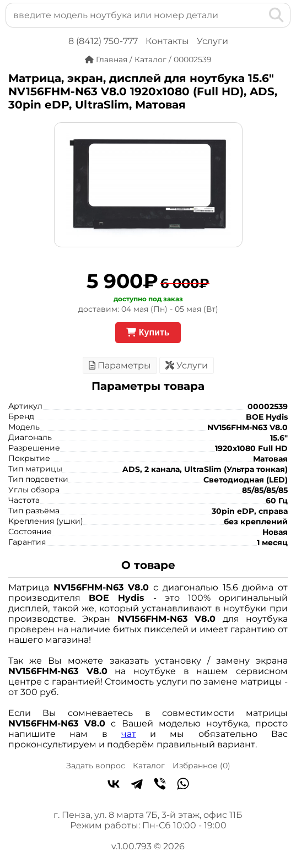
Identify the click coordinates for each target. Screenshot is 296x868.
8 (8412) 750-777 (103, 41)
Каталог (149, 766)
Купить (148, 332)
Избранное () (201, 766)
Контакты (167, 41)
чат (129, 734)
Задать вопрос (96, 766)
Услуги (212, 41)
